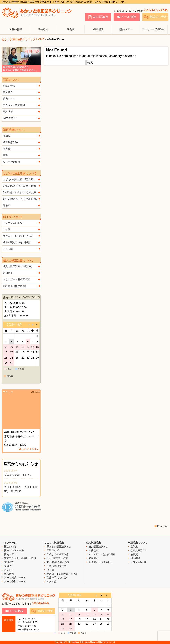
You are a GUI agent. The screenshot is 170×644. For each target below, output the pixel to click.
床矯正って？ (54, 550)
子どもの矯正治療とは (59, 547)
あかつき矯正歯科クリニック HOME (23, 39)
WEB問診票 (98, 17)
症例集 (71, 29)
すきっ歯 (22, 249)
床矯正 (22, 205)
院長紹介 (43, 29)
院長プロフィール (14, 550)
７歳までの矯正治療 (58, 554)
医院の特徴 (16, 29)
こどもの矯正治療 (54, 543)
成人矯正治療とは (98, 547)
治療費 (22, 149)
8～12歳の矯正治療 (57, 558)
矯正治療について (138, 543)
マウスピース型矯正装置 (22, 279)
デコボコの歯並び (22, 223)
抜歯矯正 (93, 558)
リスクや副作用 (22, 162)
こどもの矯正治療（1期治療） (22, 179)
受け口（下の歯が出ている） (22, 236)
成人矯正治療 (93, 543)
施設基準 (22, 112)
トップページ (9, 543)
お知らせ (9, 570)
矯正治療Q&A (22, 142)
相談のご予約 (155, 17)
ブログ (8, 566)
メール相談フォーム (15, 578)
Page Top (163, 526)
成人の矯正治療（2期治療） (22, 266)
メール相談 (127, 17)
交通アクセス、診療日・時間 (20, 558)
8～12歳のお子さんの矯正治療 (22, 192)
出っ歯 (22, 229)
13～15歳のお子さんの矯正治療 (22, 199)
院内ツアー (126, 29)
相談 (22, 155)
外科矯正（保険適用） (22, 286)
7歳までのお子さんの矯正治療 (22, 186)
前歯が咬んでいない (58, 578)
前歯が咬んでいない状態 (22, 242)
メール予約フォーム (15, 582)
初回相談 (98, 29)
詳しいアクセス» (29, 449)
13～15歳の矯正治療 (58, 562)
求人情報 (9, 574)
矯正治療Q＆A (138, 550)
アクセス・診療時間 (154, 29)
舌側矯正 (22, 273)
